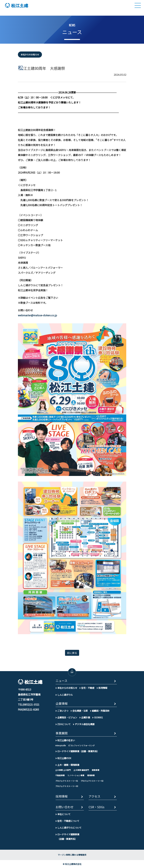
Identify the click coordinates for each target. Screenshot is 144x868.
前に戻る (72, 653)
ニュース (61, 681)
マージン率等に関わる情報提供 (72, 855)
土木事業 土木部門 (63, 770)
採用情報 (103, 688)
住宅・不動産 (88, 688)
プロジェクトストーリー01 (67, 781)
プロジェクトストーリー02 (92, 781)
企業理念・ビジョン (67, 717)
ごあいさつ (63, 711)
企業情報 (62, 704)
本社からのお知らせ (67, 688)
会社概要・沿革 (80, 711)
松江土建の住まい (66, 740)
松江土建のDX (64, 758)
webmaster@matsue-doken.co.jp (37, 315)
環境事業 (91, 775)
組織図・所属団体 (101, 711)
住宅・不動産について (68, 821)
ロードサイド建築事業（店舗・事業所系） (78, 751)
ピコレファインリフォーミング (82, 745)
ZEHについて (64, 724)
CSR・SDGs (96, 807)
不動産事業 (60, 775)
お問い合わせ (65, 807)
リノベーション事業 (76, 775)
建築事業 (96, 770)
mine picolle (60, 745)
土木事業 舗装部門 (81, 770)
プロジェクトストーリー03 (67, 786)
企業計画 (86, 717)
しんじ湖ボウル (65, 695)
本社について (64, 814)
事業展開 (62, 733)
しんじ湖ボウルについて (69, 828)
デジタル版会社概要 (85, 724)
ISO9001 (98, 717)
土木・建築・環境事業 (68, 765)
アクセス (94, 797)
